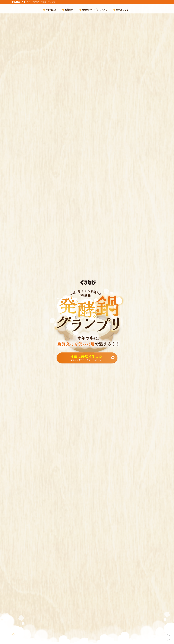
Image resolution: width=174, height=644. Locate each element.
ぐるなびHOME (33, 2)
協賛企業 (69, 10)
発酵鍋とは (51, 10)
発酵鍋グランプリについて (94, 10)
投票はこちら (122, 10)
